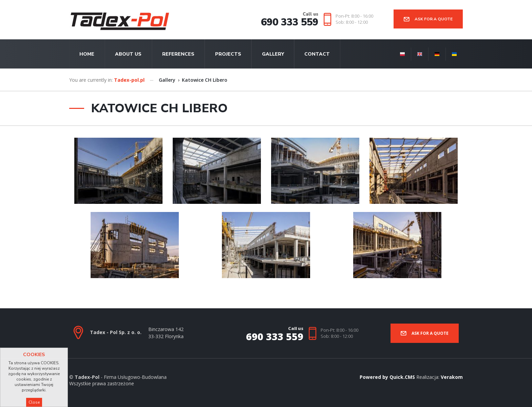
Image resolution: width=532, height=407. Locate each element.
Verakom (452, 377)
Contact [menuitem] (317, 54)
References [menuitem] (178, 54)
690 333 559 (290, 22)
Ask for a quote (434, 19)
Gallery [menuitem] (273, 54)
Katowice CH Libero (205, 80)
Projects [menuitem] (228, 54)
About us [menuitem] (128, 54)
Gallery (167, 80)
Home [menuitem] (87, 54)
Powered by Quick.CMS (387, 377)
